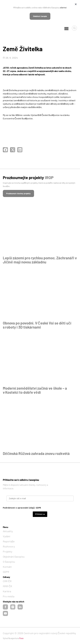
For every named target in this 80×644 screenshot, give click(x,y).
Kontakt (7, 567)
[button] (66, 29)
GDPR (38, 508)
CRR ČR (7, 581)
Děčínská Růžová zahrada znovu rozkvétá (36, 453)
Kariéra (7, 591)
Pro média (9, 596)
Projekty (8, 551)
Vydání (7, 536)
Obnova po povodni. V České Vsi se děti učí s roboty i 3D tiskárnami (37, 325)
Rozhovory (9, 546)
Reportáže (9, 541)
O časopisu (9, 562)
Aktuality (8, 531)
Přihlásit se (40, 514)
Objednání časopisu (14, 557)
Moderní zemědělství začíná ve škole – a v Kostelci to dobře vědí (35, 390)
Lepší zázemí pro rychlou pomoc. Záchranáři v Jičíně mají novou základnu (40, 260)
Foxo (21, 638)
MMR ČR (7, 586)
